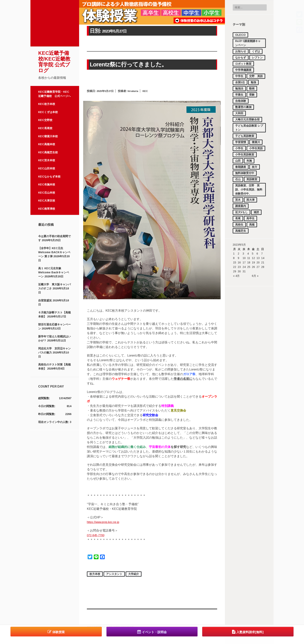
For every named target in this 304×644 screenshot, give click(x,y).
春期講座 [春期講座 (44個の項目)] (241, 167)
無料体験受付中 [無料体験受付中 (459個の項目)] (245, 173)
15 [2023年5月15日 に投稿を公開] (235, 262)
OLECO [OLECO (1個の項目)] (240, 35)
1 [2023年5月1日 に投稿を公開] (234, 254)
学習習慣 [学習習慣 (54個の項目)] (241, 142)
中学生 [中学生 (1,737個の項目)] (239, 76)
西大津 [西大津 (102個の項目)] (250, 200)
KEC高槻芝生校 (48, 152)
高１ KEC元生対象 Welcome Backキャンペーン (54, 272)
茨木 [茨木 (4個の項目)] (238, 200)
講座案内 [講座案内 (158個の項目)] (241, 206)
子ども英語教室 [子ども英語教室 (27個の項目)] (245, 136)
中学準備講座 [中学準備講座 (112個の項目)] (243, 70)
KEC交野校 (45, 120)
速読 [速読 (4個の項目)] (256, 212)
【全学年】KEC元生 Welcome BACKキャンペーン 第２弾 (54, 252)
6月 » (255, 276)
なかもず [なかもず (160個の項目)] (241, 57)
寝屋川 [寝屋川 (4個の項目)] (256, 142)
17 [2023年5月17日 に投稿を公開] (244, 262)
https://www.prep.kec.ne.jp (105, 522)
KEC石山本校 (47, 193)
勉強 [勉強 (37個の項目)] (253, 82)
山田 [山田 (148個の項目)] (238, 161)
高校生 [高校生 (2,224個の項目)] (239, 225)
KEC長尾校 (45, 128)
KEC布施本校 (47, 184)
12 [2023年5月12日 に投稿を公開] (253, 258)
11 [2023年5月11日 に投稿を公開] (249, 258)
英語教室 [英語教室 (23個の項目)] (252, 179)
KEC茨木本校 (47, 160)
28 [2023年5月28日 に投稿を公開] (263, 267)
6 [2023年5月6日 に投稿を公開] (257, 254)
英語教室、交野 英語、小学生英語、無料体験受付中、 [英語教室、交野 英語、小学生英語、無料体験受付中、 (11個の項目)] (249, 190)
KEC (148, 91)
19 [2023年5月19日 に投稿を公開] (253, 262)
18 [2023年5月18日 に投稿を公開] (249, 262)
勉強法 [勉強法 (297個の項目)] (239, 88)
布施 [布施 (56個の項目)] (249, 161)
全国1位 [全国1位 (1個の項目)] (240, 82)
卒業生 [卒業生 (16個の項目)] (239, 95)
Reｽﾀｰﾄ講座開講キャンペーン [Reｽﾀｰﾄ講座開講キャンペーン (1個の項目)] (248, 43)
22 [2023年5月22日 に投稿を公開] (235, 267)
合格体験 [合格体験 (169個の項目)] (241, 101)
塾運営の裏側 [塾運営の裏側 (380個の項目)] (243, 107)
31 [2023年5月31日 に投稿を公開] (244, 271)
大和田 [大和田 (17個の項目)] (239, 113)
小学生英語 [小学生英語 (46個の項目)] (256, 148)
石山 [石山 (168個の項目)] (238, 179)
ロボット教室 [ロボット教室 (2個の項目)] (243, 64)
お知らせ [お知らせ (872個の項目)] (241, 51)
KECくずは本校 (48, 112)
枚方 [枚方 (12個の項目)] (255, 167)
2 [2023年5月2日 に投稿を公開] (238, 254)
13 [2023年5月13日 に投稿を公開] (258, 258)
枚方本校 (95, 574)
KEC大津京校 (47, 201)
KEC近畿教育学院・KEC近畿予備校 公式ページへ (54, 94)
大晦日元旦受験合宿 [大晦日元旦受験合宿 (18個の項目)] (247, 119)
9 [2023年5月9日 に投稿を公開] (238, 258)
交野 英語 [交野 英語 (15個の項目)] (256, 76)
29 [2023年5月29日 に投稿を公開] (235, 271)
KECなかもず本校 (49, 177)
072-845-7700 (97, 535)
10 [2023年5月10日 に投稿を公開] (244, 258)
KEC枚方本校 (47, 104)
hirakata (135, 91)
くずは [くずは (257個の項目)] (256, 51)
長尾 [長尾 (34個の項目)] (238, 218)
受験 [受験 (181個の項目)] (252, 95)
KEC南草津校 (47, 209)
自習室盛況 (45, 300)
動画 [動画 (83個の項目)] (252, 88)
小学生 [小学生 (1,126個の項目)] (239, 148)
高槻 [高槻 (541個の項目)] (252, 225)
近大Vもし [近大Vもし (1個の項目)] (241, 212)
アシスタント (114, 574)
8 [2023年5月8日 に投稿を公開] (234, 258)
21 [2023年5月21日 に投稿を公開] (263, 262)
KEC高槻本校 (47, 144)
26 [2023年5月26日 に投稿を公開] (253, 267)
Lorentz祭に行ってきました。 (123, 64)
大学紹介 (134, 574)
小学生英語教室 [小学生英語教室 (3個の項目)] (245, 154)
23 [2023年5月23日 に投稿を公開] (239, 267)
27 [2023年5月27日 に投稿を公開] (258, 267)
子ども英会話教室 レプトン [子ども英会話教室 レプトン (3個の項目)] (249, 128)
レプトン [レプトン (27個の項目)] (257, 57)
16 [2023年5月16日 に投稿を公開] (239, 262)
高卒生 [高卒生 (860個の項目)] (250, 218)
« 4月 (236, 276)
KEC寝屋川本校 (48, 136)
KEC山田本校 (47, 168)
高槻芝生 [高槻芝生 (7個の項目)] (241, 231)
